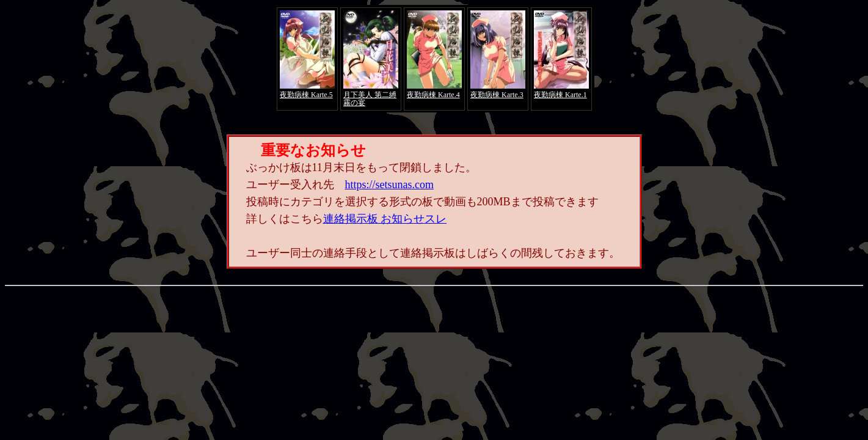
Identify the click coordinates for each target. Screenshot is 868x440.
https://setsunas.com (390, 185)
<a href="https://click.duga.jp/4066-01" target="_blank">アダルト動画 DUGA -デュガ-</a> (434, 59)
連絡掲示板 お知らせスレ (385, 219)
